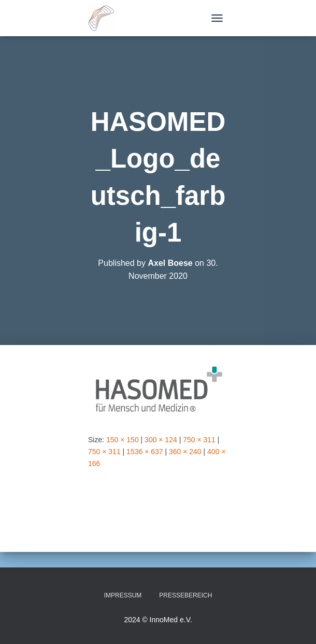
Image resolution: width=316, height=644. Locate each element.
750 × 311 (199, 440)
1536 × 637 (145, 452)
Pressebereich (185, 595)
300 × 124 (161, 440)
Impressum (123, 595)
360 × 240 (185, 452)
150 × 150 (123, 440)
